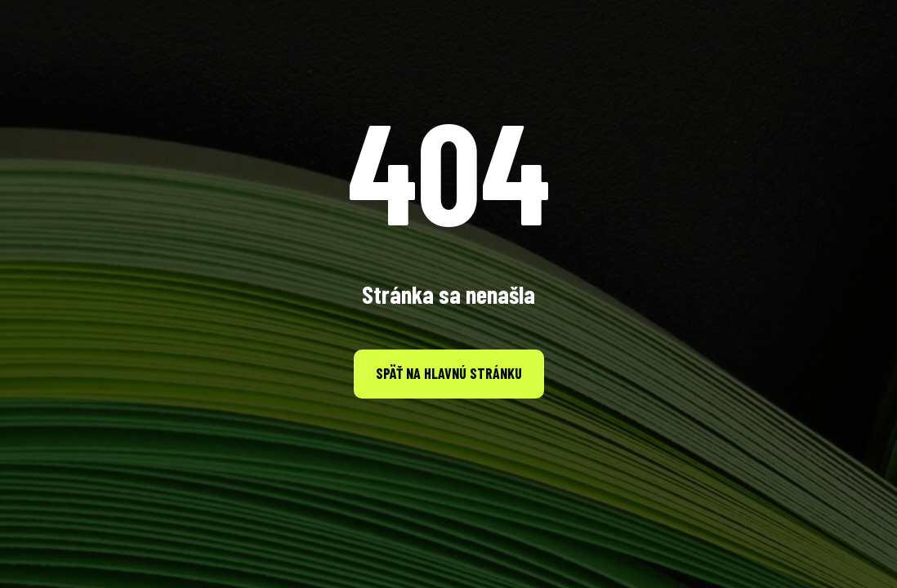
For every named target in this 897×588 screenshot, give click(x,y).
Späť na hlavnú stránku (449, 373)
